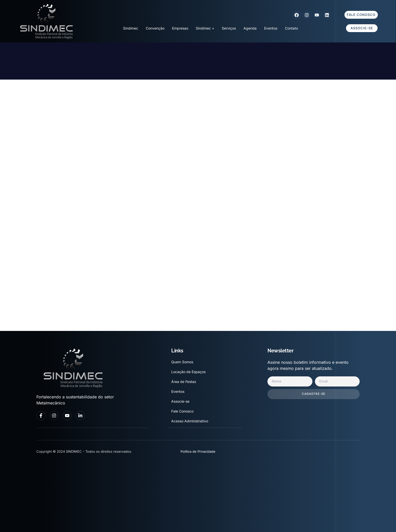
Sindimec (131, 28)
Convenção (155, 28)
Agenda (250, 28)
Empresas (180, 28)
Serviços (229, 28)
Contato (291, 28)
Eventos (271, 28)
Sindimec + (205, 28)
